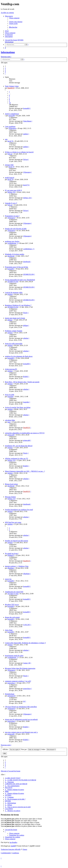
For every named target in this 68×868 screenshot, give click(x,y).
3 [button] (5, 70)
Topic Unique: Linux (12, 86)
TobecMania (27, 121)
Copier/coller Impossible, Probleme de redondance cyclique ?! (25, 643)
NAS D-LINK (10, 395)
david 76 (10, 141)
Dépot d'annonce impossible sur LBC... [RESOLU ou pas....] (25, 471)
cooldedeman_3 (13, 243)
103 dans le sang (13, 594)
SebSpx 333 (11, 192)
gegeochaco (11, 683)
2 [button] (5, 68)
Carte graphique (10, 127)
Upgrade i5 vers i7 (11, 203)
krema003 (26, 108)
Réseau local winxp (11, 484)
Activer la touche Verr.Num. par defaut (18, 407)
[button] (5, 74)
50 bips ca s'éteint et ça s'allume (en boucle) (19, 152)
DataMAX (11, 88)
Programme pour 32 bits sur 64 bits (16, 267)
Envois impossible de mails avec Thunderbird (20, 280)
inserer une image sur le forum (15, 318)
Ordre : (49, 749)
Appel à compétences (12, 114)
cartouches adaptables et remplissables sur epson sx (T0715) (25, 433)
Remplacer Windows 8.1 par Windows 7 (18, 305)
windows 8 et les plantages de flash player (19, 356)
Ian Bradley (13, 842)
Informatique (8, 52)
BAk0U (26, 377)
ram (6, 139)
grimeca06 (11, 435)
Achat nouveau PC (11, 369)
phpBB (13, 846)
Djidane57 (11, 555)
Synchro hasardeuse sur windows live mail (19, 510)
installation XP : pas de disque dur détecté (19, 446)
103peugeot (12, 128)
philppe (10, 320)
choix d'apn (9, 630)
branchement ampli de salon (14, 656)
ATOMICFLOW (28, 274)
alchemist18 (11, 696)
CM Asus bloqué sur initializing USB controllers (21, 707)
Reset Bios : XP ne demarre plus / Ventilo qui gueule (22, 382)
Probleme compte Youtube (14, 331)
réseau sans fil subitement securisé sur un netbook (21, 719)
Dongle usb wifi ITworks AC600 (16, 229)
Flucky (25, 313)
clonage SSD (9, 165)
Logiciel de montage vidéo (14, 293)
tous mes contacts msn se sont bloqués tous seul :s (21, 732)
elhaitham (11, 568)
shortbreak (11, 256)
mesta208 (12, 116)
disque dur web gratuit (12, 617)
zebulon (10, 294)
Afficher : (11, 749)
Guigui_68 (27, 663)
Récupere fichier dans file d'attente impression (20, 668)
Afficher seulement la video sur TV (16, 459)
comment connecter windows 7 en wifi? (18, 681)
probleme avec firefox (12, 241)
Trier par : (31, 749)
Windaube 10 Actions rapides (15, 254)
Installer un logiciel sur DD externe (16, 541)
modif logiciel (10, 178)
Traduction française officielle (11, 849)
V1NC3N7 (27, 625)
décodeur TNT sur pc (12, 605)
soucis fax (8, 579)
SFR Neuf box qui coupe (13, 522)
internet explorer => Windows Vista (17, 566)
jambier (26, 134)
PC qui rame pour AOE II (13, 190)
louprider (10, 397)
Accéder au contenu (7, 13)
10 (10, 103)
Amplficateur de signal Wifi (14, 592)
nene (9, 422)
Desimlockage (10, 694)
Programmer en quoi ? (12, 216)
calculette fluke (10, 420)
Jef (24, 701)
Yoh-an (10, 154)
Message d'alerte (10, 497)
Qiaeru (25, 849)
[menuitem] (14, 18)
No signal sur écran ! (12, 553)
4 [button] (5, 72)
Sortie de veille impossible (14, 344)
